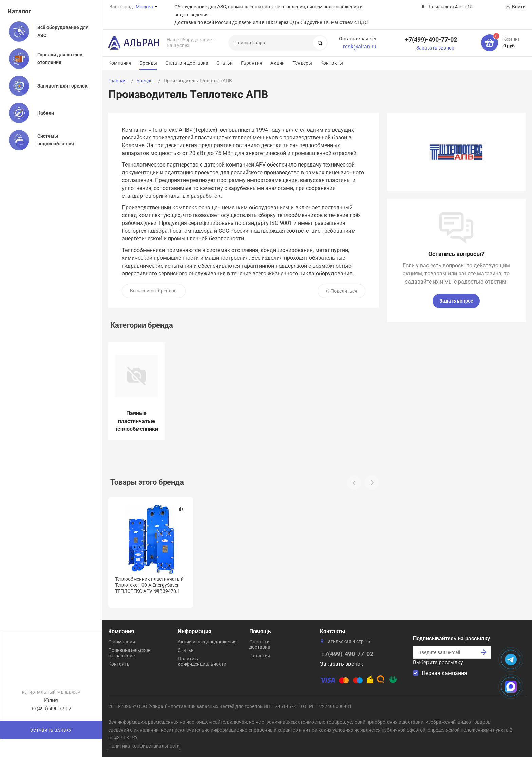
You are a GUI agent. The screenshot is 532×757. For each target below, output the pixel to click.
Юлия (51, 701)
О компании (122, 640)
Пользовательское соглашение (129, 652)
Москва (144, 7)
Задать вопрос (456, 301)
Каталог (20, 11)
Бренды (148, 63)
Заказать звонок (435, 48)
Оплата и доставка (187, 63)
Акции (278, 63)
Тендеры (302, 63)
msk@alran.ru (360, 47)
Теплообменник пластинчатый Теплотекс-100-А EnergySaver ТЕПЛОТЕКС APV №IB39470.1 (149, 585)
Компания (120, 63)
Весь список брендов (153, 291)
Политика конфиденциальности (202, 660)
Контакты (332, 63)
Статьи (225, 63)
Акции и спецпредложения (207, 640)
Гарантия (252, 63)
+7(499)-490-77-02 (431, 40)
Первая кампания (444, 672)
